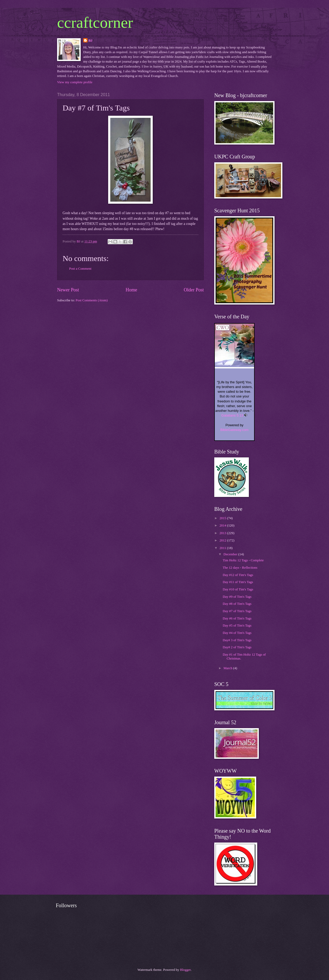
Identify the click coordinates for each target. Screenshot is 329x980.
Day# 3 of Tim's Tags (237, 640)
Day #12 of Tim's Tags (238, 575)
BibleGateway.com (234, 430)
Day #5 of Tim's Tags (237, 625)
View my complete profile (75, 82)
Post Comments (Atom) (92, 300)
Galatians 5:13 (232, 415)
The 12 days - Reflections (240, 568)
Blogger (185, 970)
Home (131, 290)
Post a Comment (80, 269)
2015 (223, 518)
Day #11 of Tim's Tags (238, 582)
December (231, 554)
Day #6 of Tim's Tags (237, 618)
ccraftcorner (95, 23)
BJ (91, 41)
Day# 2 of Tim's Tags (237, 647)
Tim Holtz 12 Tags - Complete (243, 560)
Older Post (194, 290)
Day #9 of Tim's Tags (237, 597)
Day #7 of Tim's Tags (237, 611)
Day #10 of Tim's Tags (238, 589)
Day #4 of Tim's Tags (237, 633)
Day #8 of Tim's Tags (237, 604)
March (228, 668)
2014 (223, 525)
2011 (223, 548)
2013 (223, 533)
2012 (223, 540)
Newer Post (68, 290)
